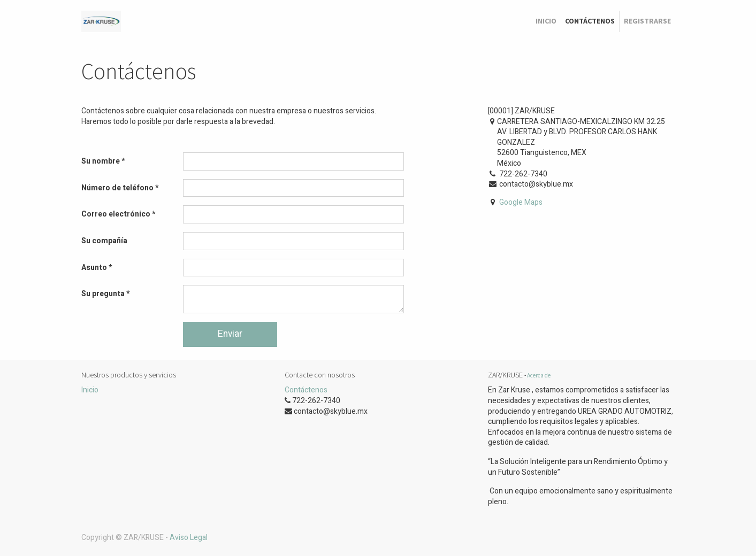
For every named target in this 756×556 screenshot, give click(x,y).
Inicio (90, 390)
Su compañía (104, 241)
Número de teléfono (117, 188)
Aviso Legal (189, 538)
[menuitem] (546, 21)
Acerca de (539, 375)
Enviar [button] (230, 334)
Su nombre (101, 161)
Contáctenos (306, 390)
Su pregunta (103, 294)
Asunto (94, 268)
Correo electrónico (116, 214)
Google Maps (521, 202)
